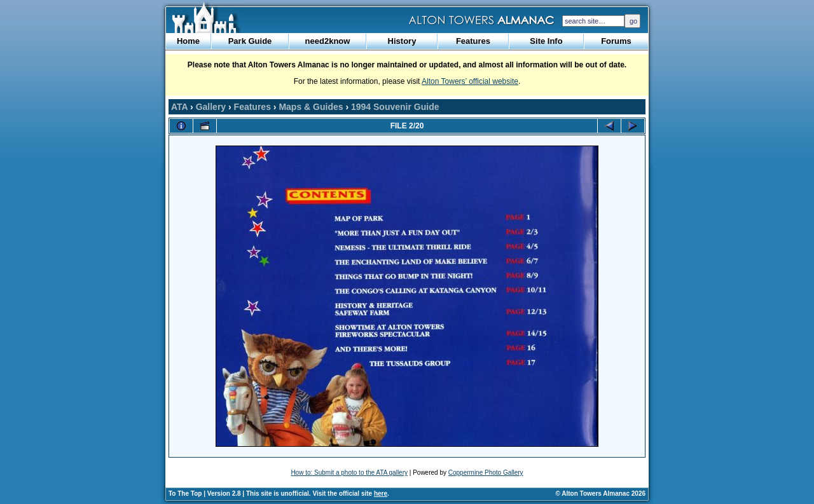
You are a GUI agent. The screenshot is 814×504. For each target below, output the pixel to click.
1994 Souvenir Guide (395, 107)
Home (188, 41)
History (402, 41)
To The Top (185, 494)
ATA (179, 107)
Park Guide (250, 41)
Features (473, 41)
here (381, 494)
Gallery (211, 107)
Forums (616, 41)
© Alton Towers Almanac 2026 (601, 494)
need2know (328, 41)
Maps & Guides (311, 107)
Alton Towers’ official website (470, 81)
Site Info (546, 41)
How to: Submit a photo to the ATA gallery (349, 473)
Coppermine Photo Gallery (486, 473)
